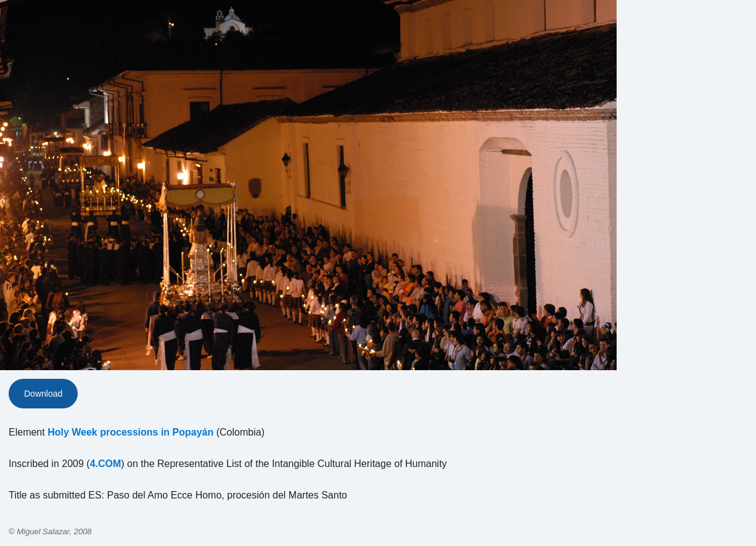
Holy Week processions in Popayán (130, 432)
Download (43, 394)
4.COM (106, 464)
